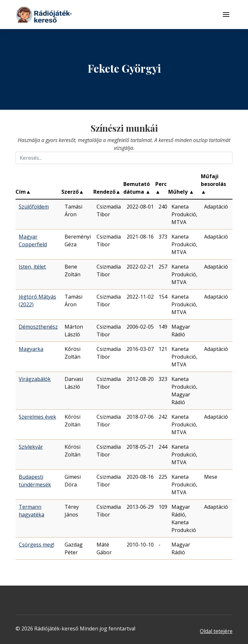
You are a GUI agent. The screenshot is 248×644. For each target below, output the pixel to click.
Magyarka (31, 349)
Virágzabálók (35, 379)
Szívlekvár (31, 447)
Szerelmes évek (37, 417)
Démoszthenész (38, 327)
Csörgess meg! (36, 545)
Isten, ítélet (32, 267)
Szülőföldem (34, 207)
